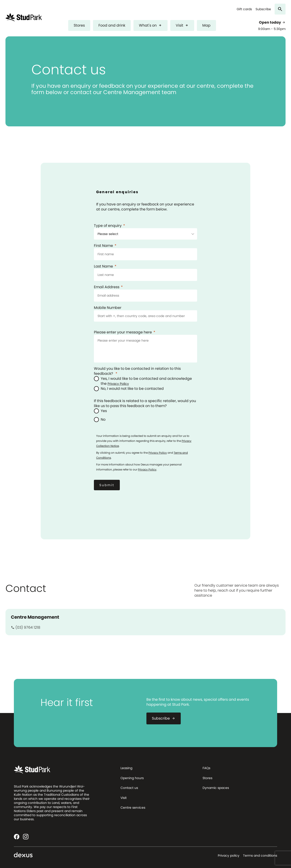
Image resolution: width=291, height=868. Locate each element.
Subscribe (263, 9)
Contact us (129, 788)
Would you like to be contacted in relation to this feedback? (137, 371)
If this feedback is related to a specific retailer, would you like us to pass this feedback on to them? (145, 403)
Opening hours (132, 778)
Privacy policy (229, 855)
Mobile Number (108, 308)
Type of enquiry (108, 226)
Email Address (107, 287)
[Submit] (107, 485)
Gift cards (244, 9)
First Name (103, 246)
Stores (79, 25)
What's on (151, 25)
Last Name (103, 266)
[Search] (280, 9)
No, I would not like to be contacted (132, 389)
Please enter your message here (123, 332)
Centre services (133, 808)
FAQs (206, 768)
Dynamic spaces (216, 788)
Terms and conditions (260, 855)
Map (206, 25)
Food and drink (112, 25)
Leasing (126, 768)
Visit (182, 25)
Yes (104, 411)
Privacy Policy (118, 384)
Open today (272, 23)
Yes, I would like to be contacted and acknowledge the (146, 381)
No (103, 420)
